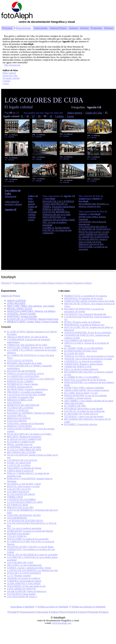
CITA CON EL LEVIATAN (20, 360)
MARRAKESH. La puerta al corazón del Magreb (30, 531)
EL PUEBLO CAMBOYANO (21, 442)
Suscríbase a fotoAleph (22, 607)
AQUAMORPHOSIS (17, 518)
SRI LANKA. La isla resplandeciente (24, 565)
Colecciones (41, 28)
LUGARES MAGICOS (18, 492)
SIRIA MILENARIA (74, 403)
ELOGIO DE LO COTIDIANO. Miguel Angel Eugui (33, 319)
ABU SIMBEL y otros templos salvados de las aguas (89, 401)
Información (11, 196)
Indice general (9, 73)
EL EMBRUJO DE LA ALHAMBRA (82, 377)
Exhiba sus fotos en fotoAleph (53, 607)
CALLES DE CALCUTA (19, 489)
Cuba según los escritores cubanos (13, 203)
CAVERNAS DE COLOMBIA (21, 500)
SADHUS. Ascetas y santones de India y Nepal (29, 568)
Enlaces (109, 28)
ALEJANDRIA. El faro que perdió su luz (26, 586)
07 (34, 116)
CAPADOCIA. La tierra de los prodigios (83, 361)
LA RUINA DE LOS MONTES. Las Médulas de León (32, 570)
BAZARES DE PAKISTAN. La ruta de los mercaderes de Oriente (84, 310)
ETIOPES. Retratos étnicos (20, 387)
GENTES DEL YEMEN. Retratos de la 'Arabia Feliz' (32, 347)
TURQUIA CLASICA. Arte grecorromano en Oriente (89, 356)
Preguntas (96, 28)
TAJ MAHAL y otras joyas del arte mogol (84, 416)
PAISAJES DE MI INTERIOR (21, 371)
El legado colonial (11, 78)
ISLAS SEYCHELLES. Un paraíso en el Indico (29, 434)
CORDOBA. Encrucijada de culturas (24, 581)
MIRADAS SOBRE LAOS (20, 400)
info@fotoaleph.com (62, 623)
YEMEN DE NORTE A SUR (78, 367)
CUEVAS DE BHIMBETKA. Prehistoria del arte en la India (56, 213)
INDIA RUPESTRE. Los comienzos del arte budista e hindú (59, 218)
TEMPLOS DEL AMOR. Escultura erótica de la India (89, 301)
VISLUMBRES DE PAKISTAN (79, 340)
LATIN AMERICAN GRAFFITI (93, 234)
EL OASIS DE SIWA (74, 353)
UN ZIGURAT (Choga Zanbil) (21, 594)
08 (39, 116)
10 (51, 116)
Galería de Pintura (11, 296)
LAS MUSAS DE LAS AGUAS (22, 460)
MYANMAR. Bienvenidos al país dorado (83, 409)
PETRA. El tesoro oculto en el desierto (82, 322)
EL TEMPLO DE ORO (75, 406)
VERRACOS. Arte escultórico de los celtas (27, 345)
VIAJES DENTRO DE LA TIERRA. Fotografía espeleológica (59, 205)
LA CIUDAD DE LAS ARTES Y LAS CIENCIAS (31, 379)
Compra (84, 28)
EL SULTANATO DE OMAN (21, 494)
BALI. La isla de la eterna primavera (81, 369)
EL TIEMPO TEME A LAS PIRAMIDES (84, 348)
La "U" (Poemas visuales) (19, 576)
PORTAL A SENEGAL (53, 209)
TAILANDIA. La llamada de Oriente (24, 468)
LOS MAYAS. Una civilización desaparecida (85, 314)
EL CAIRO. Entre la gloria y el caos (81, 393)
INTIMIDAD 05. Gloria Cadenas (22, 384)
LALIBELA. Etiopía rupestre (56, 228)
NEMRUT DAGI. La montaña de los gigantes (86, 296)
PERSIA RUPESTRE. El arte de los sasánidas (86, 395)
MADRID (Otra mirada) (18, 534)
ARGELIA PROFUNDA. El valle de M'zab (27, 337)
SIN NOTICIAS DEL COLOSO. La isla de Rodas (30, 547)
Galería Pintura (58, 28)
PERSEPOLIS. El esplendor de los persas (84, 298)
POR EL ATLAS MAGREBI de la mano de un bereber (32, 555)
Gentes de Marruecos (27, 591)
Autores (73, 28)
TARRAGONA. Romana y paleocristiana (83, 364)
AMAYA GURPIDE (16, 301)
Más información (12, 65)
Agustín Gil (11, 209)
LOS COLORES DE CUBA (20, 562)
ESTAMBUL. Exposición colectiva (81, 424)
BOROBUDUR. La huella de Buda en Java (84, 325)
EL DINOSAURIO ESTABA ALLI (81, 351)
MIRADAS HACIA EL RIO (20, 507)
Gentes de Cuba (10, 76)
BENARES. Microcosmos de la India (24, 363)
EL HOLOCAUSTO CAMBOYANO (24, 439)
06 (28, 116)
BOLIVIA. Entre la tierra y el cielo (23, 486)
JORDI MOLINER (16, 303)
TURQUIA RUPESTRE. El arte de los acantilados (88, 332)
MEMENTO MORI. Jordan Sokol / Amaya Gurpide (33, 322)
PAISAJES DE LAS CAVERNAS (58, 201)
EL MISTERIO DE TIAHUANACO (81, 414)
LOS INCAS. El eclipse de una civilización (84, 411)
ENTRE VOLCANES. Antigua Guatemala (84, 388)
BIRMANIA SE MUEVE (19, 418)
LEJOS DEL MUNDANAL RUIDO (24, 515)
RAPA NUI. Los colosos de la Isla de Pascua (85, 380)
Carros (6, 83)
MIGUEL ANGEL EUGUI (20, 309)
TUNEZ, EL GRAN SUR (19, 463)
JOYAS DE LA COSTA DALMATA (24, 573)
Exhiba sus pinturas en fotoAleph (89, 607)
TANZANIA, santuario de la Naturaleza (26, 423)
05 (22, 116)
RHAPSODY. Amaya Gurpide (22, 316)
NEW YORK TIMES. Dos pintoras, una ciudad (31, 306)
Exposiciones (24, 28)
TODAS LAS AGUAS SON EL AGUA (25, 374)
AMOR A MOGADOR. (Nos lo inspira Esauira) (87, 390)
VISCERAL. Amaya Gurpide (21, 314)
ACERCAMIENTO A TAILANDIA (24, 583)
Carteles (6, 81)
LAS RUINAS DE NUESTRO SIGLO (25, 520)
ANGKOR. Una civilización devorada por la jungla (88, 359)
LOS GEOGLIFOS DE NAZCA (22, 597)
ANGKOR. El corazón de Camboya (24, 578)
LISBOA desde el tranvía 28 (20, 471)
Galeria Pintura (47, 283)
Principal (7, 28)
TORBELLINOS (15, 497)
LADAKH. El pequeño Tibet (20, 397)
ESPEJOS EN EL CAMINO (20, 381)
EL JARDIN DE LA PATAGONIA (23, 376)
